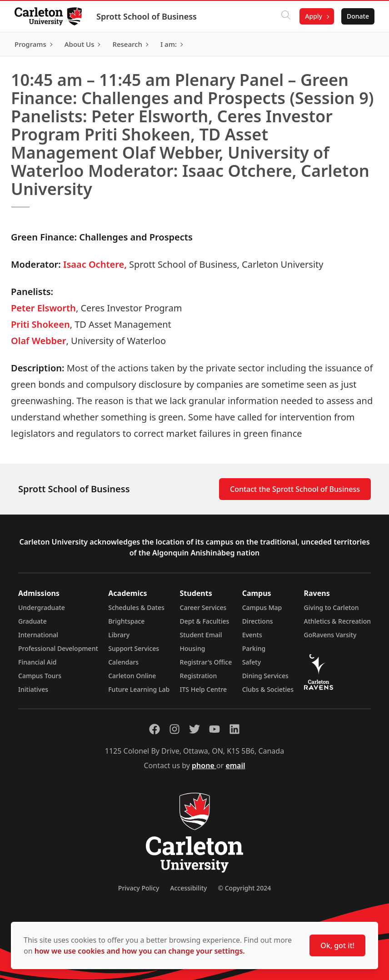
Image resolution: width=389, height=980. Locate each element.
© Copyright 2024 (244, 888)
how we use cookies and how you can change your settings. (140, 951)
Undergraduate (42, 607)
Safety (252, 662)
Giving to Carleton (332, 607)
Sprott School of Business (147, 16)
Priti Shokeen (40, 324)
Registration (199, 676)
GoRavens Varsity (330, 635)
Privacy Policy (139, 888)
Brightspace (126, 621)
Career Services (203, 607)
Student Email (201, 635)
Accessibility (188, 888)
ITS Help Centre (204, 689)
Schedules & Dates (136, 607)
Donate (358, 16)
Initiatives (33, 689)
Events (252, 635)
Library (119, 635)
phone (204, 765)
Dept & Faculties (205, 621)
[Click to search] (286, 16)
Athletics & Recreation (337, 621)
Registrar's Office (206, 662)
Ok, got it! (337, 945)
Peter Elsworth (43, 308)
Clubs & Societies (268, 689)
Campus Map (262, 607)
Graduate (32, 621)
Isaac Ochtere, (95, 264)
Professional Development (58, 648)
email (235, 765)
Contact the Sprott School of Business (295, 489)
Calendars (123, 662)
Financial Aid (37, 662)
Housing (193, 648)
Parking (254, 648)
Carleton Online (132, 676)
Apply (314, 16)
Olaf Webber (39, 341)
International (38, 635)
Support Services (134, 648)
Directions (258, 621)
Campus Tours (40, 676)
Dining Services (265, 676)
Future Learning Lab (139, 689)
